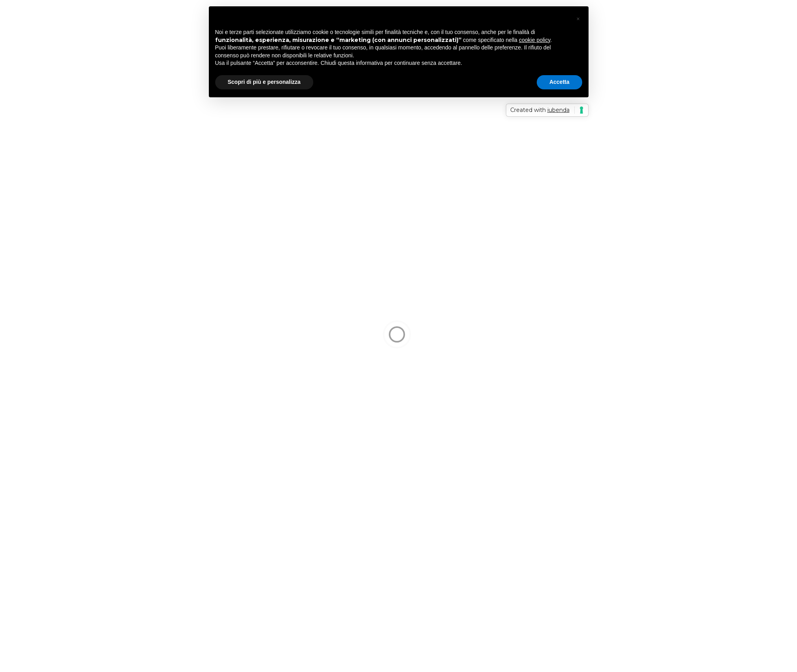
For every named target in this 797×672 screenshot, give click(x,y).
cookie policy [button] (535, 40)
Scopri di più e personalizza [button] (264, 82)
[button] (578, 19)
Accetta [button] (559, 82)
